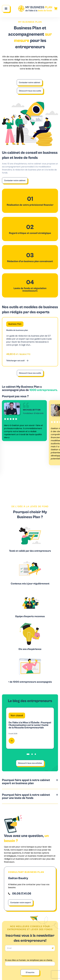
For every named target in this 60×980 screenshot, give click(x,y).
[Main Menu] (6, 9)
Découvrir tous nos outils (30, 91)
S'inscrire (30, 972)
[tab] (28, 754)
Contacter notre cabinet (30, 82)
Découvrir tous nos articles (30, 763)
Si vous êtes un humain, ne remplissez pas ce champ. (29, 960)
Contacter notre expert (21, 903)
